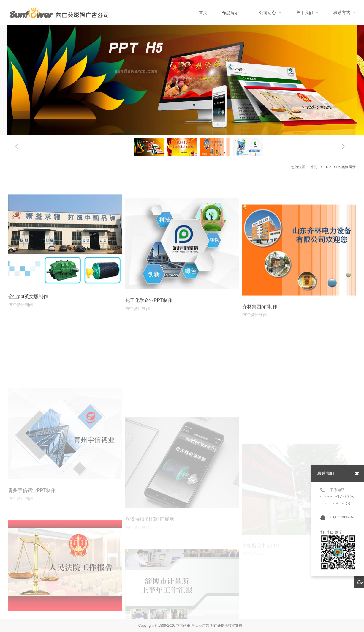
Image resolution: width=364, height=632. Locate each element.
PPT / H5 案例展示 (341, 168)
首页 (314, 168)
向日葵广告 (200, 625)
